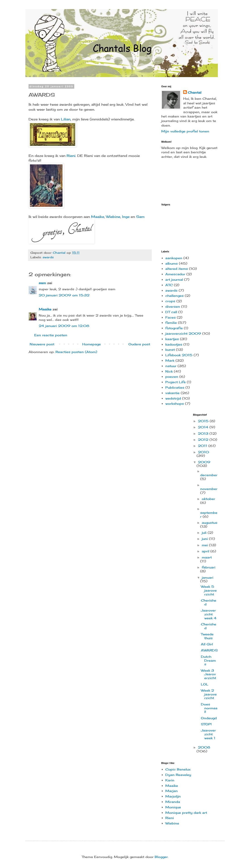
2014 (204, 427)
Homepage (91, 344)
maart (207, 557)
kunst (170, 350)
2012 (204, 440)
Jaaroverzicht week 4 (209, 614)
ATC (169, 285)
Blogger (161, 857)
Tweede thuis (207, 636)
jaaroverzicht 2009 (183, 333)
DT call (171, 312)
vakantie (172, 393)
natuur (171, 366)
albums (172, 263)
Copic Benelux (178, 769)
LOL (205, 684)
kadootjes (174, 344)
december (209, 475)
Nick (169, 371)
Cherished (209, 602)
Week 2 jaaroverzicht (209, 694)
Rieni (71, 156)
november (209, 489)
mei (205, 545)
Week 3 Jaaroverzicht (208, 674)
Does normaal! (209, 708)
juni (205, 539)
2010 (203, 452)
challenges (174, 296)
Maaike (98, 217)
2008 (204, 747)
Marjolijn (173, 796)
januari (208, 577)
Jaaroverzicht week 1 (208, 734)
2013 (204, 433)
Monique (173, 807)
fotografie (174, 328)
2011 (203, 446)
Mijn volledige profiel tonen (185, 131)
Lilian (66, 119)
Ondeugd (209, 718)
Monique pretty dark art (186, 813)
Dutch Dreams (208, 660)
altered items (177, 269)
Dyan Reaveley (178, 775)
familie (171, 323)
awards (48, 257)
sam (42, 283)
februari (209, 567)
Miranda (173, 802)
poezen (172, 377)
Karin (170, 780)
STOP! (206, 724)
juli (205, 533)
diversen (173, 306)
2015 (204, 421)
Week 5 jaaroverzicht (209, 590)
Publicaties (175, 387)
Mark (170, 360)
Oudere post (139, 344)
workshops (175, 404)
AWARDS (209, 650)
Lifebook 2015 (179, 355)
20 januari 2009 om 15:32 (64, 295)
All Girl (207, 644)
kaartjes (172, 339)
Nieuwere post (42, 344)
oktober (208, 499)
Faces (171, 317)
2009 (204, 462)
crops (170, 301)
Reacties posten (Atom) (76, 352)
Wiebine (113, 217)
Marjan (172, 791)
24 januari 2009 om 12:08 (64, 326)
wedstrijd (173, 398)
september (209, 514)
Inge (126, 217)
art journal (174, 279)
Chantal (195, 92)
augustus (210, 523)
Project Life (175, 382)
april (206, 551)
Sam (140, 217)
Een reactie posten (51, 335)
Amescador (175, 274)
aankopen (174, 258)
